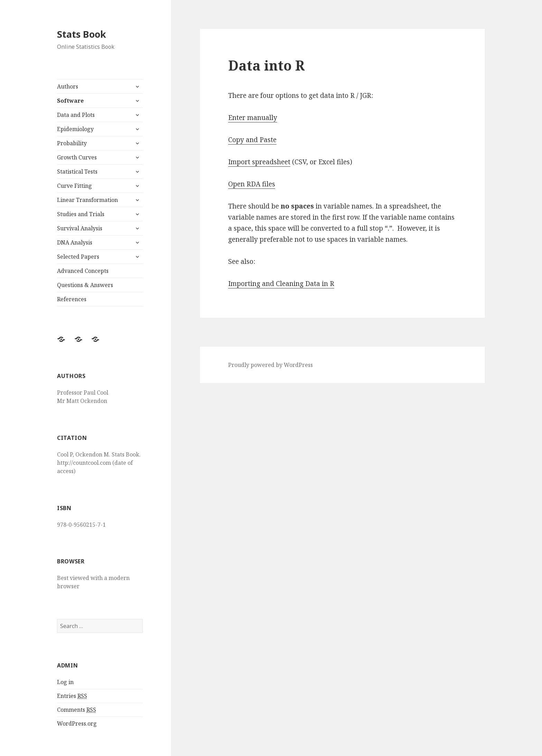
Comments (77, 710)
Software (70, 101)
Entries (72, 696)
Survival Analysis (80, 228)
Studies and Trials (81, 214)
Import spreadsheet (259, 162)
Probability (72, 143)
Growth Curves (77, 157)
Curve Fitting (74, 186)
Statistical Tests (77, 172)
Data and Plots (76, 115)
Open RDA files (252, 184)
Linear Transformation (87, 200)
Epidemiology (75, 129)
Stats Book (82, 34)
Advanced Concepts (83, 271)
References (72, 299)
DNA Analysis (75, 242)
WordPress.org (77, 723)
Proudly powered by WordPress (270, 365)
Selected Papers (78, 257)
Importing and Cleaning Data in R (281, 284)
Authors (68, 86)
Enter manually (253, 118)
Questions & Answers (85, 285)
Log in (65, 682)
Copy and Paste (252, 140)
